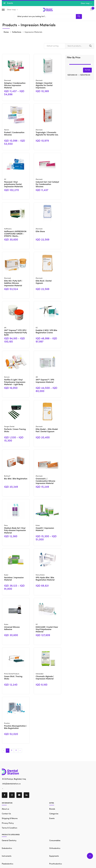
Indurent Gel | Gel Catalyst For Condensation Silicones (47, 184)
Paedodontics (8, 864)
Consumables (55, 841)
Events (52, 819)
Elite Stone (40, 232)
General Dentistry (9, 841)
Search (91, 46)
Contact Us (6, 814)
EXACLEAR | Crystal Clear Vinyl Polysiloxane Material (47, 629)
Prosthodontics (56, 864)
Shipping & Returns (10, 819)
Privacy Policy (8, 823)
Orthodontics (55, 848)
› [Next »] (20, 750)
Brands (52, 809)
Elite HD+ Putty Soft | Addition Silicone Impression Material (13, 283)
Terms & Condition (9, 828)
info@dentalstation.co (11, 784)
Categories (54, 814)
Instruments (7, 856)
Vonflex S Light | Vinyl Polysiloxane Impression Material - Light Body (15, 382)
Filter (87, 70)
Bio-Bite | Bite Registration (16, 479)
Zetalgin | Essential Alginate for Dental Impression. (44, 86)
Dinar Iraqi (85, 3)
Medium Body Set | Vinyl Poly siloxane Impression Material (15, 531)
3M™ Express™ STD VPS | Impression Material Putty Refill (16, 333)
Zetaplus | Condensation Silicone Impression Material (15, 86)
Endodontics (7, 848)
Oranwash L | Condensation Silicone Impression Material (45, 481)
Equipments (54, 856)
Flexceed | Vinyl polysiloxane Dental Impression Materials (13, 184)
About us (5, 809)
